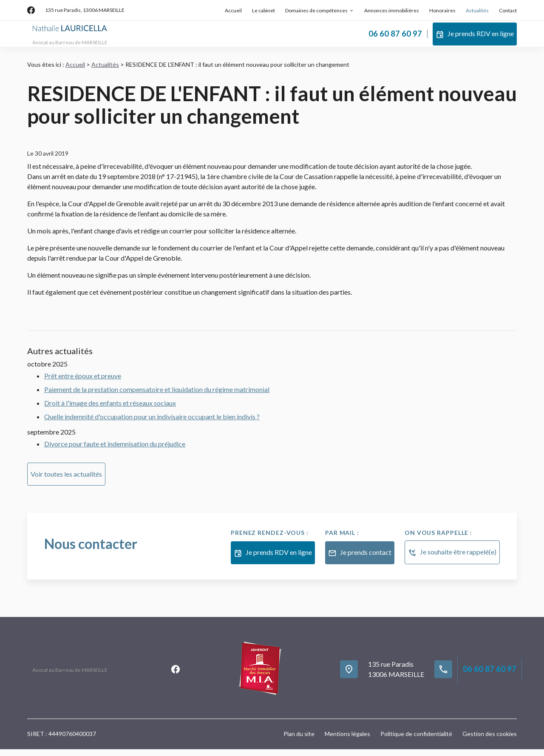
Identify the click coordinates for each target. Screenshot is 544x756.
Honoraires (442, 10)
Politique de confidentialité (416, 740)
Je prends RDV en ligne (475, 37)
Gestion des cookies (490, 740)
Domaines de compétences (316, 10)
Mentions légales (347, 740)
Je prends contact (360, 560)
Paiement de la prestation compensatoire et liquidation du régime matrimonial (157, 396)
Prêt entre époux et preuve (83, 382)
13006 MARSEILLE (85, 10)
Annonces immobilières (392, 10)
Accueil (233, 10)
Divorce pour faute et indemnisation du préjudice (115, 450)
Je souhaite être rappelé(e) (452, 560)
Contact (508, 10)
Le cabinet (263, 10)
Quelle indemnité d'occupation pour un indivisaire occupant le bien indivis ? (152, 423)
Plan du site (299, 740)
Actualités (477, 10)
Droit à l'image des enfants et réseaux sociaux (110, 410)
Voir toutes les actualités (66, 481)
